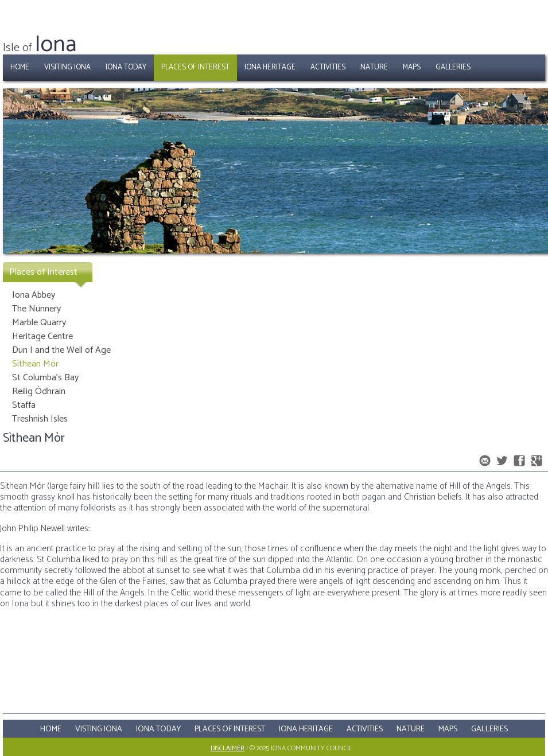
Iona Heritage (270, 67)
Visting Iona (99, 729)
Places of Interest (195, 67)
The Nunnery (36, 309)
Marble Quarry (39, 323)
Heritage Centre (42, 336)
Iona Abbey (34, 295)
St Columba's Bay (45, 378)
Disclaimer (228, 748)
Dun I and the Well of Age (61, 350)
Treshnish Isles (40, 419)
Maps (412, 67)
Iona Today (126, 67)
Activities (328, 67)
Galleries (453, 67)
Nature (374, 67)
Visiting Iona (67, 67)
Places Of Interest (230, 729)
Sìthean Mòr (35, 364)
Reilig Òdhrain (39, 391)
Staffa (24, 405)
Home (20, 67)
